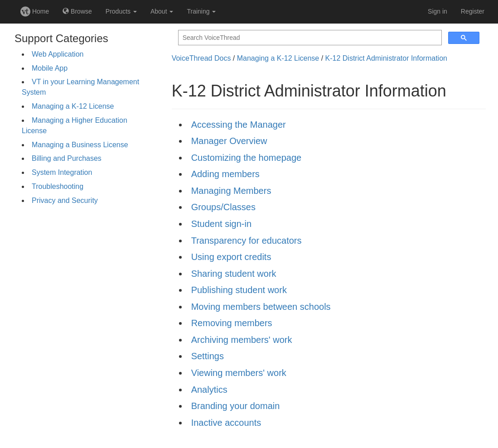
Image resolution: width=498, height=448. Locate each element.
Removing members (232, 323)
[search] (309, 38)
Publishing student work (239, 290)
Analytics (209, 390)
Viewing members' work (239, 373)
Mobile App (50, 68)
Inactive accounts (226, 423)
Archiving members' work (242, 340)
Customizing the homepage (246, 158)
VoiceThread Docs (201, 58)
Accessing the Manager (239, 125)
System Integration (62, 172)
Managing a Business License (80, 145)
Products (121, 11)
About (162, 11)
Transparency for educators (247, 241)
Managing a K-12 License (73, 106)
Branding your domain (236, 406)
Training (201, 11)
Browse (77, 11)
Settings (208, 356)
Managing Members (231, 191)
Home (35, 11)
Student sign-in (221, 224)
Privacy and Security (65, 200)
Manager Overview (229, 141)
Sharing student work (234, 274)
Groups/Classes (223, 207)
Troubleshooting (58, 186)
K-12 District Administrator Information (386, 58)
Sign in (438, 11)
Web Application (58, 54)
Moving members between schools (261, 307)
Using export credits (231, 257)
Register (473, 11)
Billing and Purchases (67, 158)
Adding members (225, 174)
